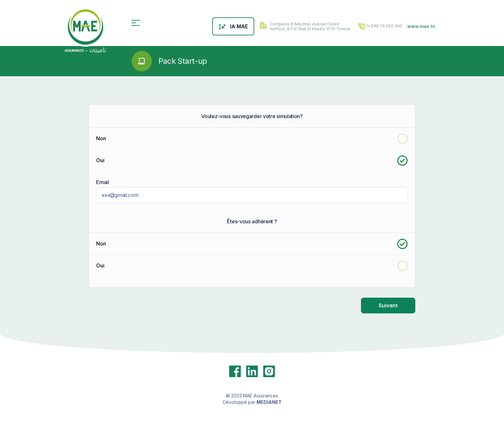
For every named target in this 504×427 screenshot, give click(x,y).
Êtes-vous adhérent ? (252, 221)
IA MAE (233, 26)
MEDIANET (269, 402)
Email (103, 182)
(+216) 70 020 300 (380, 26)
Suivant (388, 305)
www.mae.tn (421, 26)
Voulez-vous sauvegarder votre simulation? (252, 116)
